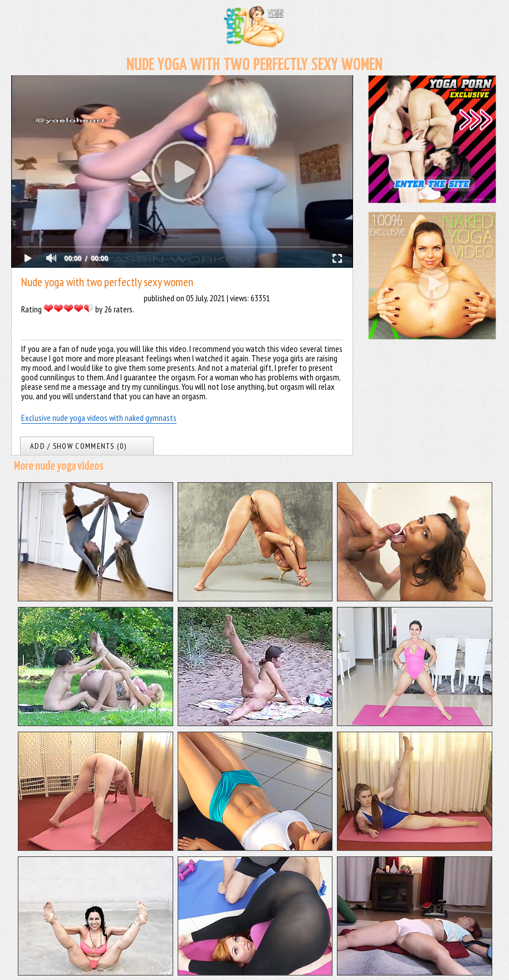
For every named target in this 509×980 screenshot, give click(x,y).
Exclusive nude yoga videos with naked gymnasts (99, 418)
